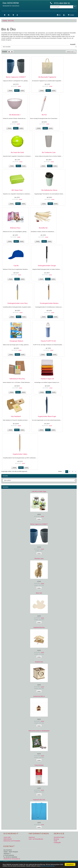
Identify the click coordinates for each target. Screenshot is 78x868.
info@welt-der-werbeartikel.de (12, 859)
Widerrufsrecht (8, 839)
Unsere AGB (7, 837)
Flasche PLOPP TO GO (48, 341)
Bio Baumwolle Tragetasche (47, 77)
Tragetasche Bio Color (39, 800)
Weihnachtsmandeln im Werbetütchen (39, 731)
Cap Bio (16, 266)
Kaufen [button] (22, 91)
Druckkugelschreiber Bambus (49, 303)
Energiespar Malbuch (16, 341)
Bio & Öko (11, 21)
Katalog (5, 21)
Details (39, 519)
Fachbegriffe (57, 843)
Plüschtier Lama (39, 559)
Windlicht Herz (39, 662)
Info (59, 15)
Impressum (32, 837)
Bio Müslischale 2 (15, 115)
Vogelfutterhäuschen (39, 627)
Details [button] (10, 91)
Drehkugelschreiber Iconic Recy (18, 303)
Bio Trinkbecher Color (49, 152)
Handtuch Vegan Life (47, 379)
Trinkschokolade (39, 765)
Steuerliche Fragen (59, 837)
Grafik (55, 841)
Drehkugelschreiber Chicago (47, 266)
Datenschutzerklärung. (48, 866)
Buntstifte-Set (43, 228)
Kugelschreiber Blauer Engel (47, 416)
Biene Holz (39, 593)
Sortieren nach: (71, 52)
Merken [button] (17, 91)
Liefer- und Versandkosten (36, 839)
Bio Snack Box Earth (17, 152)
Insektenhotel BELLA (39, 696)
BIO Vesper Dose (17, 190)
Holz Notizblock (16, 416)
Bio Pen (44, 115)
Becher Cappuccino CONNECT (16, 77)
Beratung (56, 839)
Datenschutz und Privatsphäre (12, 841)
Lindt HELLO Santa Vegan (39, 491)
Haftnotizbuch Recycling (17, 379)
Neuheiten (5, 487)
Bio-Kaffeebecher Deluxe (49, 190)
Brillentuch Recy (15, 228)
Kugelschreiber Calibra (20, 454)
